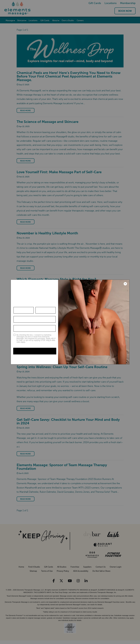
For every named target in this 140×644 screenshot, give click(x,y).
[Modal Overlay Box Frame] (70, 322)
